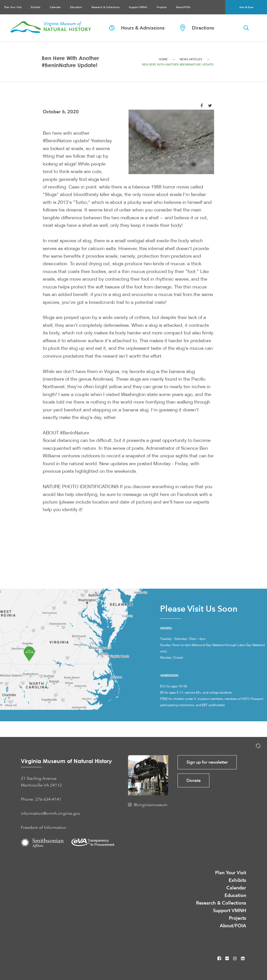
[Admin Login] (253, 747)
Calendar (55, 7)
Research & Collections (105, 7)
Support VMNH (138, 7)
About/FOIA (183, 7)
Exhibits (35, 7)
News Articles (191, 59)
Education (76, 7)
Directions (197, 28)
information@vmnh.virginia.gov (51, 813)
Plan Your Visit (13, 7)
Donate (193, 780)
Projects (162, 7)
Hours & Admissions (137, 28)
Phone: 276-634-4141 (41, 799)
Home (163, 59)
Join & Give (246, 7)
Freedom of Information (44, 827)
